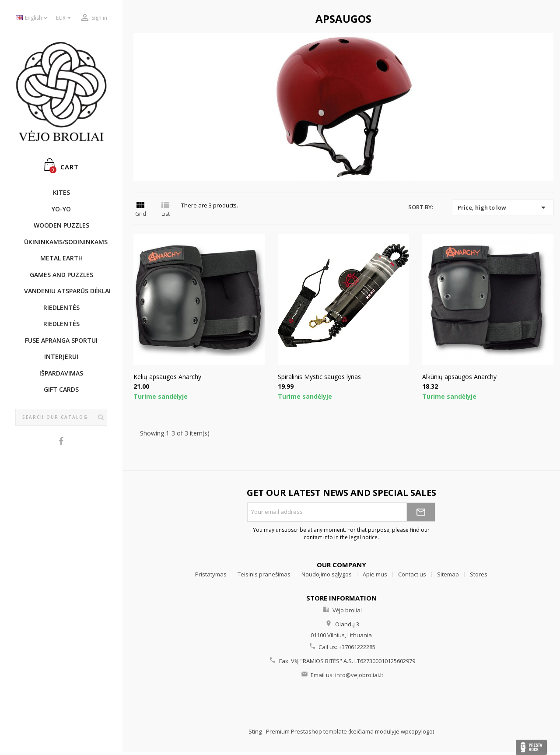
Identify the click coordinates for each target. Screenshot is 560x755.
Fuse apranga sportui (61, 340)
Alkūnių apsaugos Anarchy (459, 377)
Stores (479, 574)
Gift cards (61, 389)
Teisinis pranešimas (264, 574)
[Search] (61, 418)
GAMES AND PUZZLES (61, 275)
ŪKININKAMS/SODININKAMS (66, 242)
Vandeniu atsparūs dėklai (66, 291)
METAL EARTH (61, 258)
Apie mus (375, 574)
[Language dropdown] (33, 18)
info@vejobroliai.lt (359, 675)
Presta (531, 747)
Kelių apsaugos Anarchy (167, 377)
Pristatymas (211, 574)
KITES (61, 192)
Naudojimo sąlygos (327, 574)
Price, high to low (503, 207)
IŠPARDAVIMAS (61, 373)
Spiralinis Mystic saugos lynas (319, 377)
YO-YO (61, 209)
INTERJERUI (61, 356)
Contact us (412, 574)
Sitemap (448, 574)
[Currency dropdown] (65, 18)
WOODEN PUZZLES (61, 225)
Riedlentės (61, 307)
